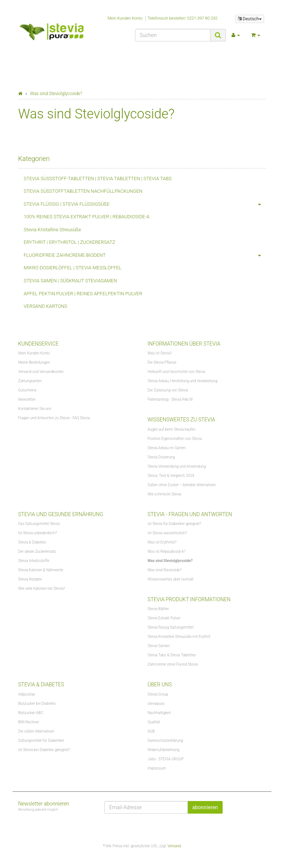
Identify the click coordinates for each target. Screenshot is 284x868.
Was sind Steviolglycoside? (170, 561)
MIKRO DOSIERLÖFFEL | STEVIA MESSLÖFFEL (73, 268)
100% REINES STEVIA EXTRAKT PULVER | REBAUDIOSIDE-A (87, 217)
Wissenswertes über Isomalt (170, 579)
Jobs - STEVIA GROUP (165, 759)
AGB (151, 731)
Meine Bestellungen (34, 362)
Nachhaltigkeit (159, 713)
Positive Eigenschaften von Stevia (175, 439)
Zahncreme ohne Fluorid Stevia (173, 664)
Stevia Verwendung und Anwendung (177, 466)
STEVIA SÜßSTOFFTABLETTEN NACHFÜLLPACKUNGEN (83, 191)
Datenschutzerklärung (165, 741)
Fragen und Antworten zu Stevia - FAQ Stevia (54, 418)
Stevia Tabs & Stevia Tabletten (172, 655)
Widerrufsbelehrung (163, 750)
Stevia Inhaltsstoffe (34, 561)
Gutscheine (27, 390)
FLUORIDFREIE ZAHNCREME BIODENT (145, 255)
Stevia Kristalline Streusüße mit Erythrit (179, 637)
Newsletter (27, 399)
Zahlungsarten (30, 381)
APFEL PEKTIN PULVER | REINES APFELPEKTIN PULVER (83, 294)
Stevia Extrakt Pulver (164, 618)
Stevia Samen (159, 646)
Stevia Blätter (158, 609)
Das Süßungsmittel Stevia (39, 524)
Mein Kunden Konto (125, 18)
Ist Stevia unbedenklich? (38, 533)
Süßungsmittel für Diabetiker (41, 741)
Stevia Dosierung (161, 457)
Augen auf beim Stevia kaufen (172, 429)
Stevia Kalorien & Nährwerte (41, 570)
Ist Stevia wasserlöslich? (167, 533)
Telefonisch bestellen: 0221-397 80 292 (182, 18)
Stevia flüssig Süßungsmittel (170, 627)
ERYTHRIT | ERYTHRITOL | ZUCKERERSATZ (69, 242)
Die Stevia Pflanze (162, 362)
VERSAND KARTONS (45, 306)
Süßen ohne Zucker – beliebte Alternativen (182, 485)
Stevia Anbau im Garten (167, 448)
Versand (174, 846)
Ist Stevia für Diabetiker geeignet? (174, 524)
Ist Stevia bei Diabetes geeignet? (44, 750)
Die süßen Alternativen (36, 731)
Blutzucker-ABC (31, 713)
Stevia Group (158, 694)
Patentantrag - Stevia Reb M (170, 399)
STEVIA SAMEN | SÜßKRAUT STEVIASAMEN (70, 281)
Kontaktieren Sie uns (35, 409)
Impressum (157, 768)
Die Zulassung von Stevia (168, 390)
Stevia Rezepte (30, 579)
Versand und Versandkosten (41, 372)
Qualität (154, 722)
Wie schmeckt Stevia (164, 494)
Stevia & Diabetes (32, 542)
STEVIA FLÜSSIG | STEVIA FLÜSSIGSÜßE (145, 204)
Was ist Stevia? (160, 353)
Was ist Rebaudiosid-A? (166, 551)
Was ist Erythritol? (162, 542)
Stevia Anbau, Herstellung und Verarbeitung (182, 381)
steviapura (156, 704)
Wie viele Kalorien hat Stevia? (42, 588)
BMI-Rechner (29, 722)
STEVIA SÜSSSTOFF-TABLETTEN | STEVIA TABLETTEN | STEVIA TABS (98, 179)
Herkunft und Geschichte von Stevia (176, 372)
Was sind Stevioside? (165, 570)
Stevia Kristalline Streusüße (52, 230)
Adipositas (27, 694)
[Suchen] (173, 35)
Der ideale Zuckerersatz (37, 551)
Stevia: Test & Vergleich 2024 (171, 476)
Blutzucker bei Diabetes (37, 704)
